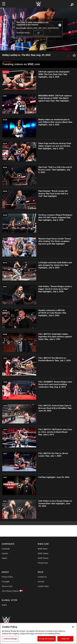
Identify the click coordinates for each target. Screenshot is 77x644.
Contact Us (42, 577)
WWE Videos (43, 553)
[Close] (73, 627)
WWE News (43, 549)
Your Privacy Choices (10, 591)
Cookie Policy (43, 586)
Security (41, 582)
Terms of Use (7, 586)
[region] (39, 633)
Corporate (6, 549)
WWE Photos (43, 558)
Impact (4, 558)
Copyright (6, 582)
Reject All (65, 639)
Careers (5, 553)
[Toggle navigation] (4, 4)
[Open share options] (74, 55)
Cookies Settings (10, 639)
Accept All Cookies (47, 639)
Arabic (4, 605)
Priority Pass (43, 563)
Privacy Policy (7, 577)
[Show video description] (69, 55)
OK (39, 33)
